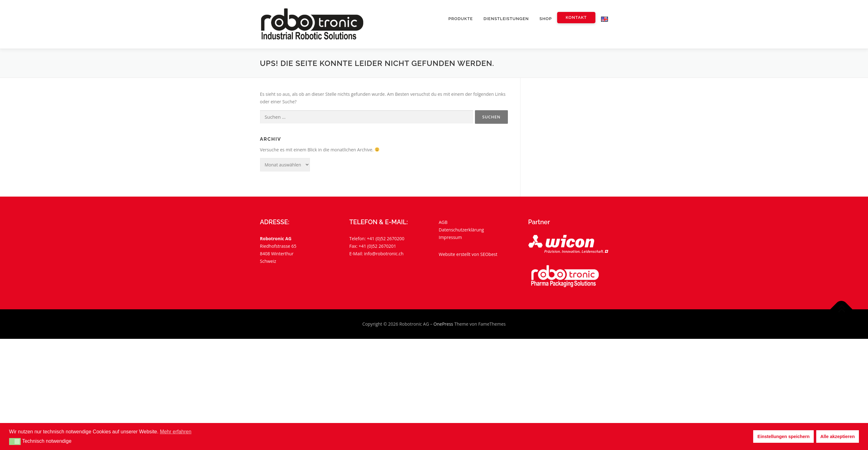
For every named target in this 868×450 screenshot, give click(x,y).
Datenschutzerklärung (461, 230)
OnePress (443, 324)
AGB (443, 222)
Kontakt (576, 17)
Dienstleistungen (506, 19)
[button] (15, 442)
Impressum (450, 237)
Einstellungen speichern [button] (784, 436)
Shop (546, 19)
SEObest (489, 254)
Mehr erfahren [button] (176, 432)
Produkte (461, 19)
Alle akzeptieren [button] (838, 436)
